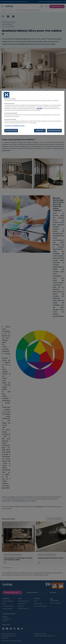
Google (40, 109)
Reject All (40, 131)
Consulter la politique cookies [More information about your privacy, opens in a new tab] (15, 126)
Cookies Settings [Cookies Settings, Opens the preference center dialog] (11, 131)
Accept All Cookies (54, 131)
